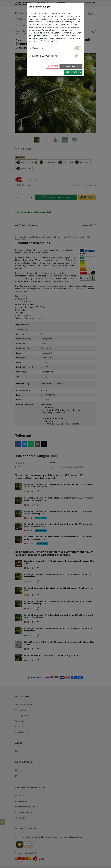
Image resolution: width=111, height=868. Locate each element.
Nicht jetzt (53, 66)
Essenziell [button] (36, 48)
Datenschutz (59, 41)
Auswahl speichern (71, 66)
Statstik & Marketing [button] (43, 56)
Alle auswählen (73, 72)
